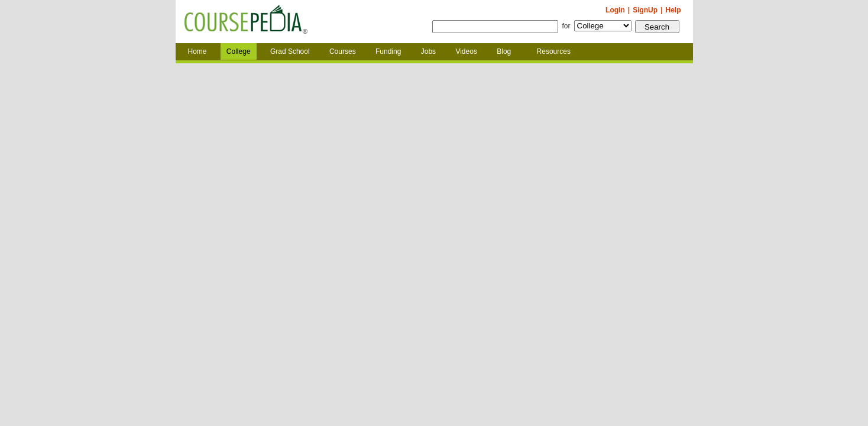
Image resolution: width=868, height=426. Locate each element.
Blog (504, 51)
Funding (388, 51)
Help (673, 10)
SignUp (645, 10)
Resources (554, 51)
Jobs (428, 51)
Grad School (290, 51)
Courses (343, 51)
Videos (466, 51)
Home (197, 51)
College (239, 51)
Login (615, 10)
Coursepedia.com (246, 22)
